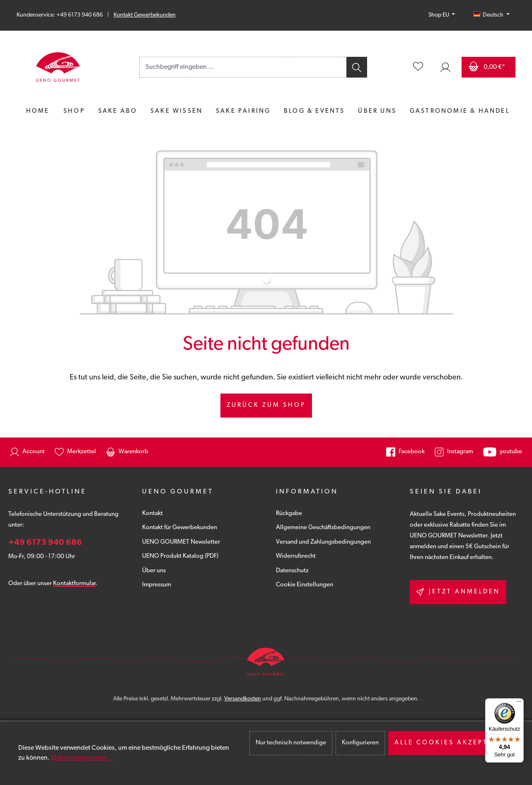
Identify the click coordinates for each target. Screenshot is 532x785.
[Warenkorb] (488, 67)
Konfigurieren (360, 743)
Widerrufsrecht (296, 556)
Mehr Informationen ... (83, 758)
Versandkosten (243, 699)
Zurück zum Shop (266, 405)
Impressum (157, 585)
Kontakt (152, 514)
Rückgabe (289, 514)
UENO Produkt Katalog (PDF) (180, 556)
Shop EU (439, 15)
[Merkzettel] (418, 67)
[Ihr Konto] (445, 67)
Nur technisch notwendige (291, 743)
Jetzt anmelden (458, 592)
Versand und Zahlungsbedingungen (323, 542)
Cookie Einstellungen (305, 585)
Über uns (154, 571)
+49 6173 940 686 (45, 543)
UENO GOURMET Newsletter (181, 542)
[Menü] (519, 703)
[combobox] (242, 67)
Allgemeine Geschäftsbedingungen (323, 528)
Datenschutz (292, 571)
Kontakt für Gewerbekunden (180, 528)
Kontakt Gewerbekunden (145, 15)
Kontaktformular (74, 584)
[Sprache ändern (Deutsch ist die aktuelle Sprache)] (492, 15)
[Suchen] (356, 67)
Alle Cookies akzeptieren (453, 743)
